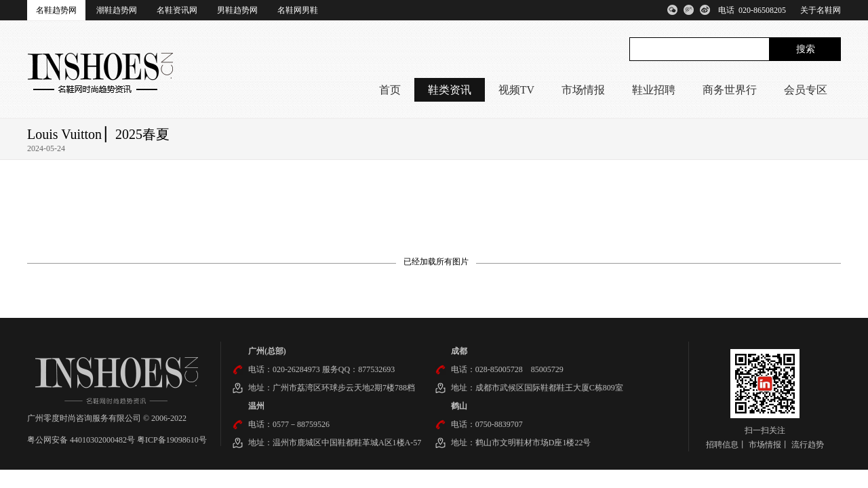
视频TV (516, 90)
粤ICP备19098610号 (172, 440)
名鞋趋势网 (56, 10)
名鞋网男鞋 (298, 10)
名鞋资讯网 (177, 10)
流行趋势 (808, 445)
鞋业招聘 (654, 90)
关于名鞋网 (821, 10)
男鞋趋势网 (237, 10)
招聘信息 (722, 445)
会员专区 (806, 90)
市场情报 (583, 90)
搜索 (806, 49)
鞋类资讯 (450, 90)
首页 (390, 90)
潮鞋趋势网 (117, 10)
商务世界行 (730, 90)
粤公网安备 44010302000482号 (82, 440)
